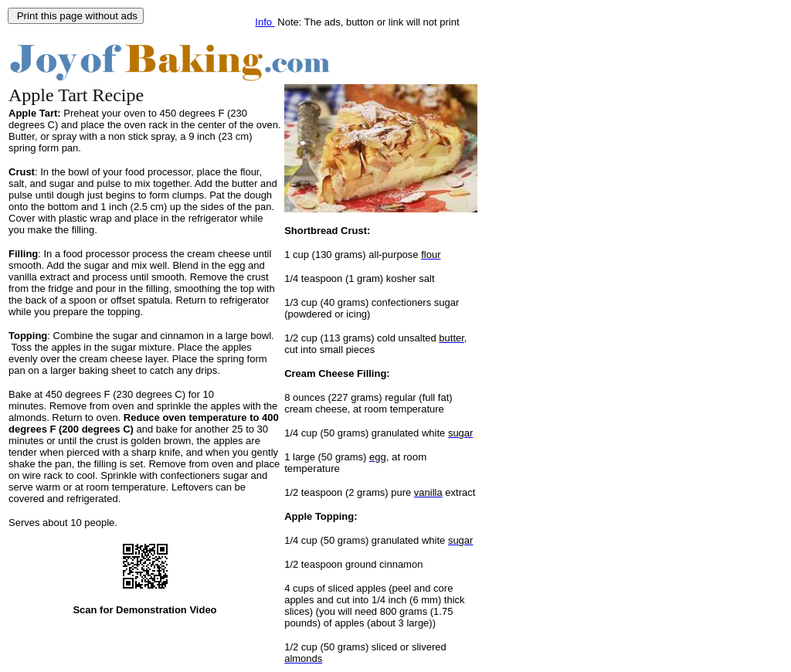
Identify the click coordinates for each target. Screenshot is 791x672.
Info (265, 22)
